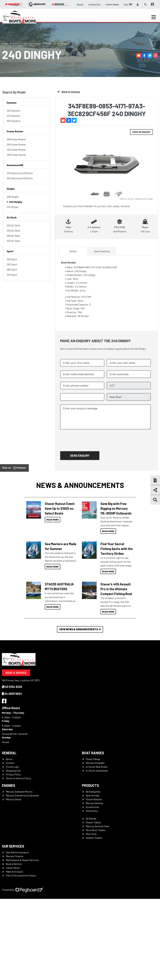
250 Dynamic (14, 111)
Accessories (92, 807)
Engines (9, 785)
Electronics (92, 811)
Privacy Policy (13, 774)
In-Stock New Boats (97, 767)
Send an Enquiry (141, 132)
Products (90, 785)
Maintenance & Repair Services (22, 860)
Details (73, 251)
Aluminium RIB (15, 165)
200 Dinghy (13, 197)
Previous (66, 167)
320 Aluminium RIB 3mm (20, 178)
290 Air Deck (13, 236)
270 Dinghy (13, 207)
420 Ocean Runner (16, 150)
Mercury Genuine (94, 803)
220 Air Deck (13, 225)
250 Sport (12, 264)
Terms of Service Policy (18, 778)
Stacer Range (93, 759)
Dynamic (12, 103)
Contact (10, 763)
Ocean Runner (15, 131)
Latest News (112, 4)
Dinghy (49, 43)
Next (147, 167)
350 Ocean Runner (16, 144)
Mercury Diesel (13, 799)
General (9, 753)
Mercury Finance (14, 856)
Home (5, 44)
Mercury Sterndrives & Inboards (22, 795)
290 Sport (12, 269)
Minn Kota (91, 834)
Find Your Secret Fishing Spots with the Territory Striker (117, 549)
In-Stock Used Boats (97, 771)
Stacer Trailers (93, 822)
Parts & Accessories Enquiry (21, 875)
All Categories (93, 792)
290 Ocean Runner (16, 139)
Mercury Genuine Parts (98, 826)
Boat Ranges (93, 753)
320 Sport (12, 275)
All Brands (91, 818)
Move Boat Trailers (96, 830)
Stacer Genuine (94, 799)
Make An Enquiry (14, 872)
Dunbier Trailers (94, 838)
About (80, 4)
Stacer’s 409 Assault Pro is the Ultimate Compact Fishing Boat (116, 589)
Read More (53, 520)
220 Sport (12, 259)
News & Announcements (80, 485)
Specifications (102, 251)
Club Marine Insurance (17, 852)
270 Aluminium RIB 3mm (20, 173)
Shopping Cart (13, 771)
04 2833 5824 (12, 694)
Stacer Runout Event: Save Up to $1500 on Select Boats (60, 508)
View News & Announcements (80, 629)
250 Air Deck (13, 230)
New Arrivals (93, 795)
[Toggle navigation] (154, 17)
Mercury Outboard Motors (19, 792)
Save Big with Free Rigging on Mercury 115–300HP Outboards (116, 508)
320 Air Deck (13, 241)
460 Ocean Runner (16, 155)
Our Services (13, 846)
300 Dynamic (14, 121)
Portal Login (12, 767)
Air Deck (12, 217)
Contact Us (94, 4)
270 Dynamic (14, 116)
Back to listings (69, 92)
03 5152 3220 (12, 687)
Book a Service (16, 673)
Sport (10, 251)
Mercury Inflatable (32, 44)
